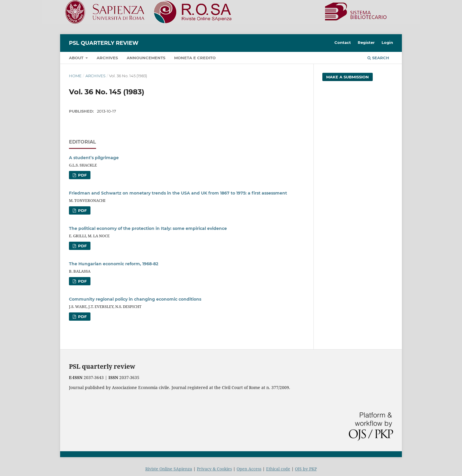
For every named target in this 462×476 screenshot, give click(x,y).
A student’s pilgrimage (94, 158)
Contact (343, 42)
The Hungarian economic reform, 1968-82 (114, 264)
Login (387, 42)
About (77, 58)
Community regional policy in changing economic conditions (135, 299)
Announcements (146, 58)
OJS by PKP (306, 469)
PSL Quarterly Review (104, 43)
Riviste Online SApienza (169, 469)
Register (366, 42)
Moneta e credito (195, 58)
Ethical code (278, 469)
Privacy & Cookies (214, 469)
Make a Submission (348, 77)
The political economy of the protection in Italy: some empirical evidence (148, 228)
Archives (107, 58)
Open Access (249, 469)
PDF (82, 175)
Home (75, 76)
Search (378, 58)
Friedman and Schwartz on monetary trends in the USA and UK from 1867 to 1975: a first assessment (178, 193)
